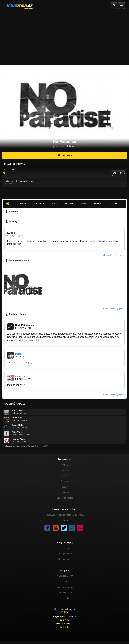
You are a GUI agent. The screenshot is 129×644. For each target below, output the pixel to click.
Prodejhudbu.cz (65, 554)
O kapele (39, 204)
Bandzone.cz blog (65, 498)
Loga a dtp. (65, 598)
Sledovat (65, 156)
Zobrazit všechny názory (114, 395)
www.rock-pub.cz (55, 340)
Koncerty (114, 204)
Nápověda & (65, 576)
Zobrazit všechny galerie (114, 309)
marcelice (20, 376)
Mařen (18, 354)
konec (11, 233)
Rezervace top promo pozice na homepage (65, 515)
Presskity (65, 548)
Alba (54, 204)
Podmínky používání (65, 587)
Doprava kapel (65, 559)
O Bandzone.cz (65, 593)
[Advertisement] (64, 36)
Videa (84, 204)
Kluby (65, 487)
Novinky (22, 204)
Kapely (65, 465)
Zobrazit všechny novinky (113, 255)
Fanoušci (65, 481)
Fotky (98, 204)
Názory (69, 204)
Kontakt (65, 582)
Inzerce (65, 520)
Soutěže (65, 492)
